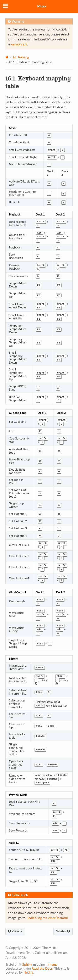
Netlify (28, 973)
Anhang (21, 57)
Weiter (63, 931)
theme (53, 965)
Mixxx (42, 6)
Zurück (15, 931)
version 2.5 (19, 44)
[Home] (7, 57)
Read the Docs (42, 969)
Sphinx (27, 965)
